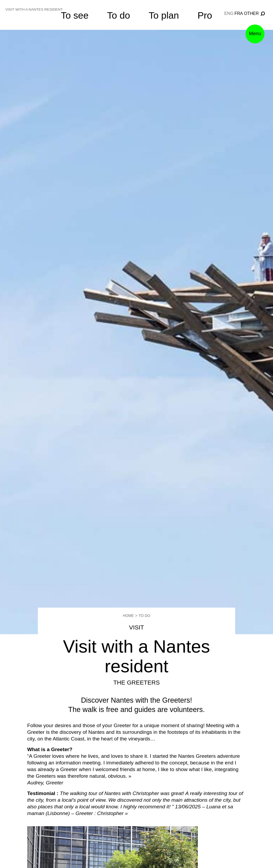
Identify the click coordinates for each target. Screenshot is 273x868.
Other (251, 13)
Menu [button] (252, 41)
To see (75, 15)
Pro (205, 15)
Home (127, 615)
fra (239, 13)
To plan (164, 15)
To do (119, 15)
